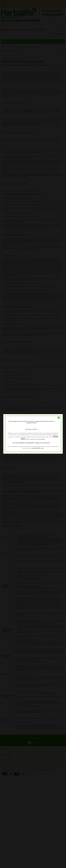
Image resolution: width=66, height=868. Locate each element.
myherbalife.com (38, 448)
